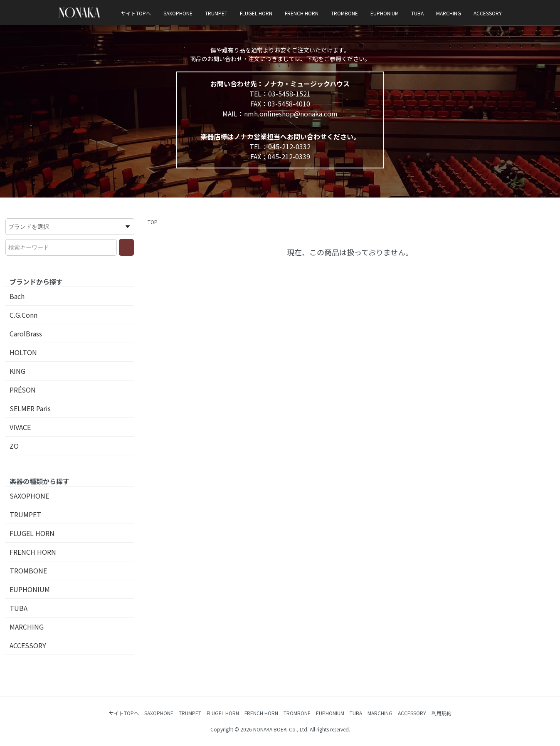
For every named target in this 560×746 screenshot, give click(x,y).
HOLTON (23, 352)
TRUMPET (216, 13)
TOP (153, 222)
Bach (17, 296)
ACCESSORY (488, 13)
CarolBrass (26, 333)
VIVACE (20, 427)
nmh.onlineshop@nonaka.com (291, 114)
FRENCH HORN (302, 13)
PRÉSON (23, 390)
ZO (14, 446)
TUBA (417, 13)
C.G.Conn (23, 315)
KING (17, 371)
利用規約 (442, 713)
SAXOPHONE (178, 13)
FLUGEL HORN (256, 13)
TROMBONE (344, 13)
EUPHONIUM (385, 13)
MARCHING (449, 13)
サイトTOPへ (136, 13)
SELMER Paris (30, 408)
